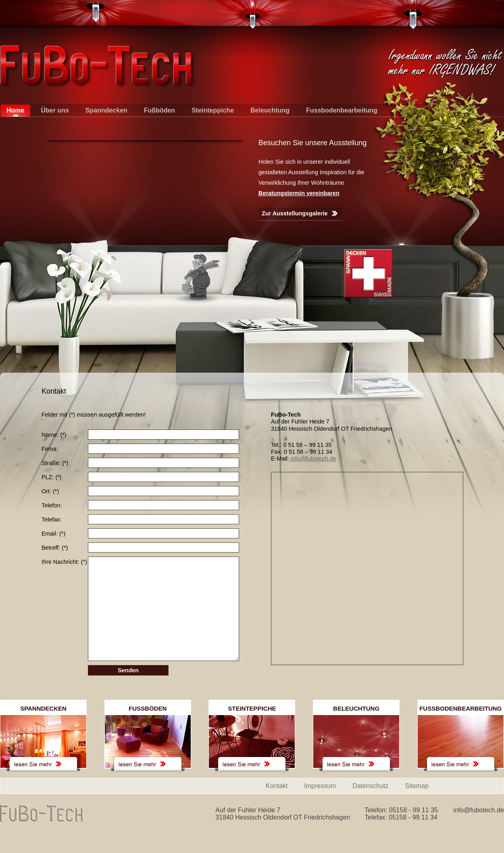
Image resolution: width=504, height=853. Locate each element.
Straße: (55, 463)
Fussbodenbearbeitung (342, 110)
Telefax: (52, 519)
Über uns (55, 110)
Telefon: (52, 505)
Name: (54, 435)
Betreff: (55, 548)
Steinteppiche (213, 110)
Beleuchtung (270, 110)
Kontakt (277, 786)
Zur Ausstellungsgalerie (295, 213)
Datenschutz (370, 786)
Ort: (50, 491)
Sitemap (417, 786)
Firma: (50, 449)
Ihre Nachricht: (64, 562)
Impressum (320, 786)
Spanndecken (106, 110)
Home (15, 110)
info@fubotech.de (313, 459)
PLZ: (52, 477)
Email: (53, 534)
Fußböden (159, 110)
